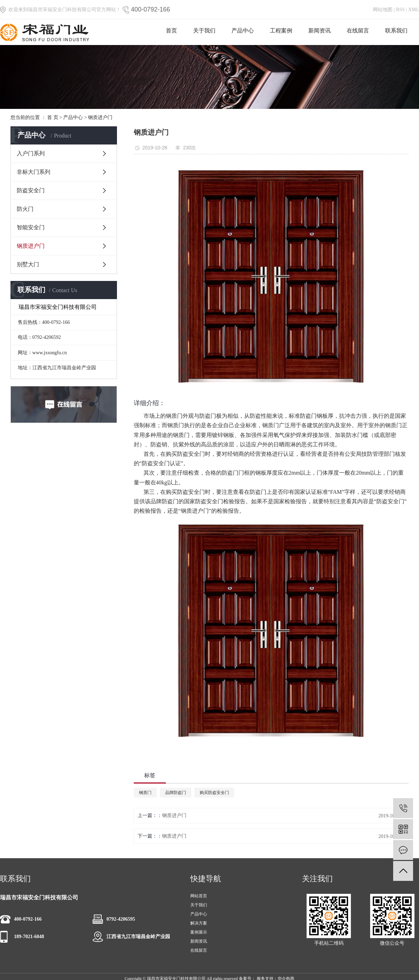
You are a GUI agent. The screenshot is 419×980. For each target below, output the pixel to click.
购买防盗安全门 (214, 793)
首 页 (53, 117)
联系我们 (396, 31)
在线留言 (358, 31)
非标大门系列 (34, 172)
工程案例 (281, 31)
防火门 (25, 209)
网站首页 (199, 896)
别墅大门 (28, 264)
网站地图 (383, 10)
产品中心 (243, 31)
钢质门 (145, 793)
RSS (400, 10)
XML (414, 10)
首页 (171, 31)
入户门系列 (31, 153)
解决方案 (199, 923)
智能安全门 (31, 227)
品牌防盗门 (176, 793)
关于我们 (204, 31)
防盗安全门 (31, 190)
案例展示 (199, 932)
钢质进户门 (100, 117)
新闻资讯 (319, 31)
